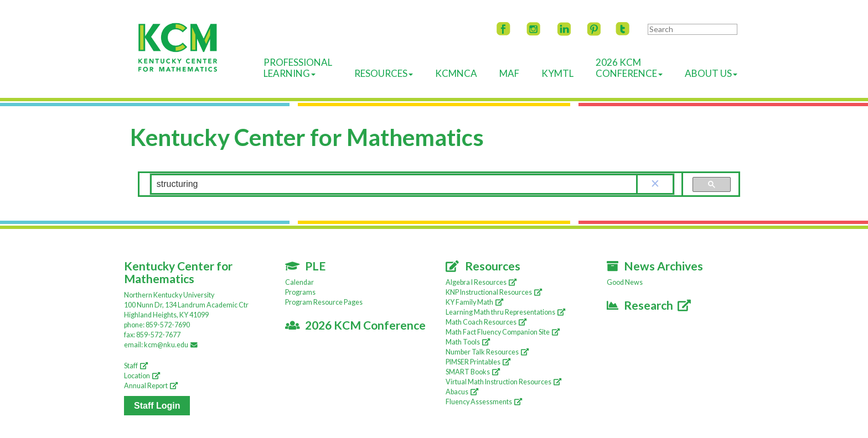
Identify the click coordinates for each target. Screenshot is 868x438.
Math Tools (468, 342)
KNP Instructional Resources (494, 292)
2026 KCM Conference (356, 325)
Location (142, 376)
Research (649, 305)
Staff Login (157, 406)
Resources (384, 73)
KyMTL (557, 73)
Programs (300, 292)
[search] (394, 184)
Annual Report (151, 386)
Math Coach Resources (486, 322)
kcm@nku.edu (172, 345)
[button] (655, 184)
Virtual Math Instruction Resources (503, 382)
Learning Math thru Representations (505, 312)
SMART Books (473, 372)
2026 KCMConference (629, 68)
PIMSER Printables (478, 362)
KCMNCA (456, 73)
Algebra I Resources (481, 282)
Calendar (299, 282)
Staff (136, 366)
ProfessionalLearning (298, 68)
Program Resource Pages (324, 302)
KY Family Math (474, 302)
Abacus (462, 392)
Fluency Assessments (484, 402)
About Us (711, 73)
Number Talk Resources (487, 352)
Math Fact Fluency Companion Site (503, 332)
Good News (625, 282)
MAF (509, 73)
